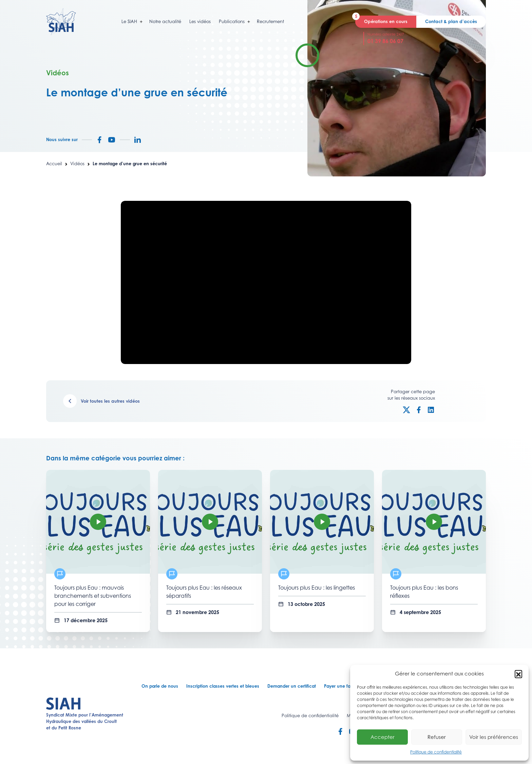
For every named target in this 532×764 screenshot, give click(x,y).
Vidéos (77, 164)
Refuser (437, 737)
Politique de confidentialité (436, 752)
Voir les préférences (494, 737)
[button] (518, 674)
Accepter (383, 737)
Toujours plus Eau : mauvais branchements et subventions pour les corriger (93, 596)
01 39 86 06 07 (385, 41)
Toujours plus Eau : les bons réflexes (424, 592)
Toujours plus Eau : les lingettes (317, 588)
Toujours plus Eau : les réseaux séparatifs (204, 592)
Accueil (54, 164)
